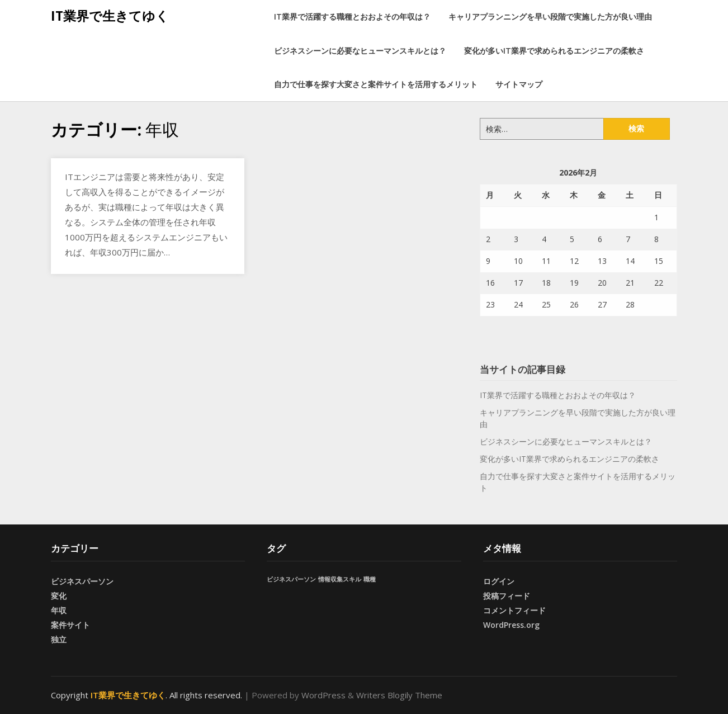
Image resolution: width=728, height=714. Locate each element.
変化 (59, 596)
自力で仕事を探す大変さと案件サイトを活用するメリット (376, 84)
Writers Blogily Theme (399, 695)
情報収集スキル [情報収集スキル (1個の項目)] (340, 579)
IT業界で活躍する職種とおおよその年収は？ (352, 16)
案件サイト (70, 625)
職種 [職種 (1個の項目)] (370, 579)
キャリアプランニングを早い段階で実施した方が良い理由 (550, 16)
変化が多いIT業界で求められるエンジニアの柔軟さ (554, 51)
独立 (59, 639)
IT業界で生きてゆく (110, 16)
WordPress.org (511, 625)
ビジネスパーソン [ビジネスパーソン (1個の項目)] (291, 579)
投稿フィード (507, 596)
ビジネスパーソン (82, 581)
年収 (59, 610)
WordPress (323, 695)
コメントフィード (514, 610)
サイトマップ (519, 84)
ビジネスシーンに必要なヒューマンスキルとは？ (360, 51)
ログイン (499, 581)
